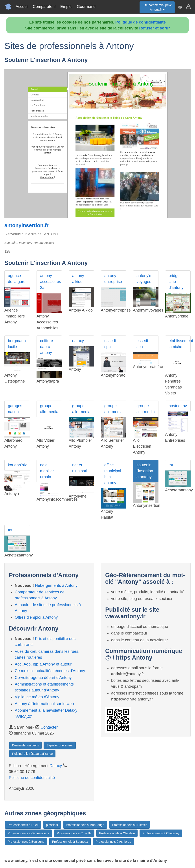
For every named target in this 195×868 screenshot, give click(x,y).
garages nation (15, 409)
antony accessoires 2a (51, 282)
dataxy (78, 341)
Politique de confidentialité (141, 22)
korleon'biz (17, 465)
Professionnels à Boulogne (26, 842)
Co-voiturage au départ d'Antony (43, 678)
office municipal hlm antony (113, 474)
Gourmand (86, 7)
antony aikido (78, 279)
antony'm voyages (144, 279)
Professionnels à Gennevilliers (28, 833)
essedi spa (110, 344)
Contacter (49, 727)
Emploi (66, 7)
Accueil (22, 7)
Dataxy (56, 766)
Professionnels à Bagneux (70, 842)
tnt (171, 465)
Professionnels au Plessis (130, 825)
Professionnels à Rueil (23, 825)
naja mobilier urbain (47, 471)
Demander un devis (25, 745)
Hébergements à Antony (56, 585)
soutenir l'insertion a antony (145, 471)
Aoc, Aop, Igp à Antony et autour (43, 664)
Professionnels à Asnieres (113, 842)
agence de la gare (17, 279)
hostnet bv (178, 406)
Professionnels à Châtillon (117, 833)
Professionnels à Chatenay (161, 833)
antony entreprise (113, 279)
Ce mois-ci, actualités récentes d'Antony (50, 671)
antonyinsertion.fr (27, 225)
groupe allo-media (49, 409)
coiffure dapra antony (47, 347)
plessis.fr (52, 825)
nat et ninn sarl (80, 468)
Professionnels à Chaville (74, 833)
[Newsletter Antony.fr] (180, 7)
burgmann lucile (17, 344)
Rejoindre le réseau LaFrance (32, 754)
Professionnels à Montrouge (85, 825)
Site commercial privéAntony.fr (157, 7)
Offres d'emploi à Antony (36, 617)
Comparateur (44, 7)
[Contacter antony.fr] (188, 7)
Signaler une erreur (60, 745)
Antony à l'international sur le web (44, 704)
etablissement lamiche (180, 344)
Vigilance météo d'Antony (37, 697)
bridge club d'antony (176, 282)
